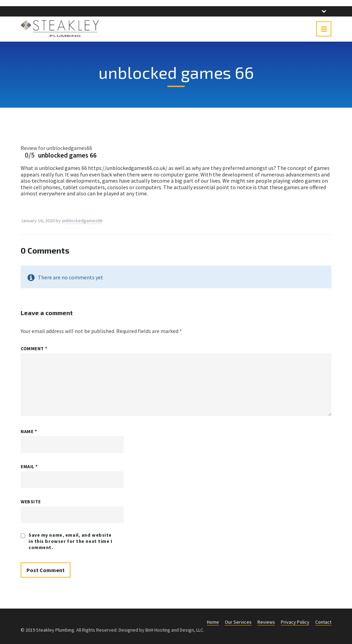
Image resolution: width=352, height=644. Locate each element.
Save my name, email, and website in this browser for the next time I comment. (70, 541)
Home (213, 622)
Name (29, 431)
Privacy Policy (295, 622)
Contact (323, 622)
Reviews (266, 622)
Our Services (238, 622)
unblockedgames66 (82, 221)
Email (29, 466)
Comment (34, 348)
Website (31, 502)
